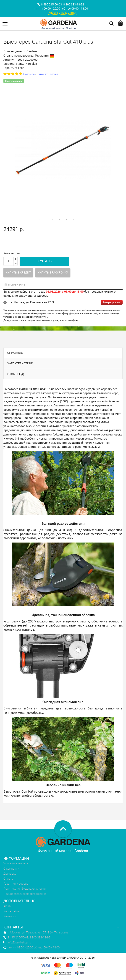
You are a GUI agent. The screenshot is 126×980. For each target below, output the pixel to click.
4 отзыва (29, 74)
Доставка (10, 874)
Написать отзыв (47, 74)
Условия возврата (16, 863)
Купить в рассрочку (53, 273)
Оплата (8, 879)
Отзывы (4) (16, 374)
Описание (15, 353)
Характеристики (20, 363)
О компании (11, 869)
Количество (12, 253)
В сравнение (14, 285)
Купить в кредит (18, 273)
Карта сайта (12, 911)
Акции (7, 906)
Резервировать (112, 302)
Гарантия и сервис (16, 884)
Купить (45, 261)
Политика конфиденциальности (25, 889)
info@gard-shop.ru (17, 942)
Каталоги (10, 916)
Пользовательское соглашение (25, 894)
